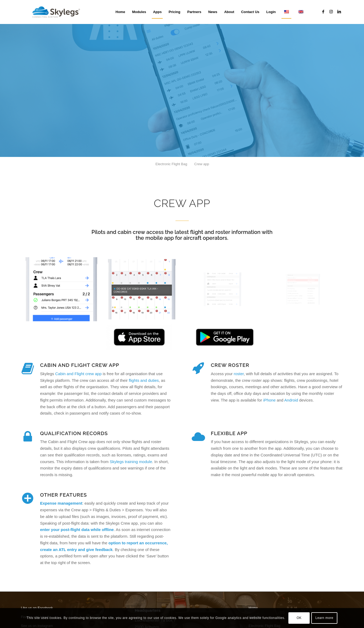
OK (299, 618)
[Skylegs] (58, 12)
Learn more (324, 618)
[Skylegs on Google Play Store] (225, 337)
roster (239, 374)
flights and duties (144, 380)
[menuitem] (120, 12)
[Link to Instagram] (331, 12)
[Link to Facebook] (323, 12)
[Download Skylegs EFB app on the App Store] (139, 337)
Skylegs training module (131, 462)
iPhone (269, 400)
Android (291, 400)
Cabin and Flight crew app (78, 374)
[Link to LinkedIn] (339, 12)
